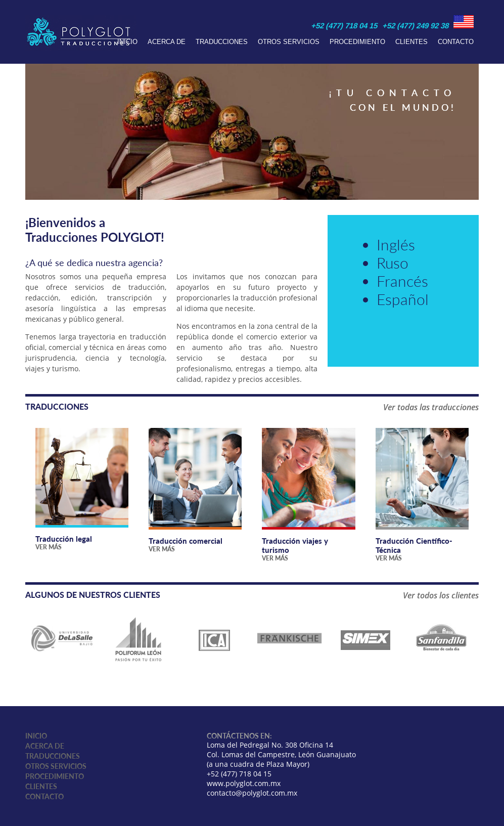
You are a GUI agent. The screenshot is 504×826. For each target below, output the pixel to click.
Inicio (127, 42)
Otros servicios (289, 42)
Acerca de (167, 42)
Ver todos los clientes (441, 595)
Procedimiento (357, 42)
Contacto (456, 42)
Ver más (49, 547)
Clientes (411, 42)
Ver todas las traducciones (431, 407)
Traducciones (222, 42)
